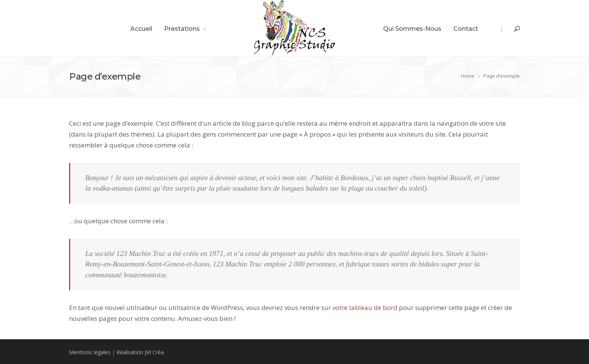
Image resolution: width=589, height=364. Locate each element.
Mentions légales (90, 352)
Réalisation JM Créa (140, 352)
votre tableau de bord (365, 308)
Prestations (182, 29)
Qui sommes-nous (412, 29)
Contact (466, 29)
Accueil (141, 29)
